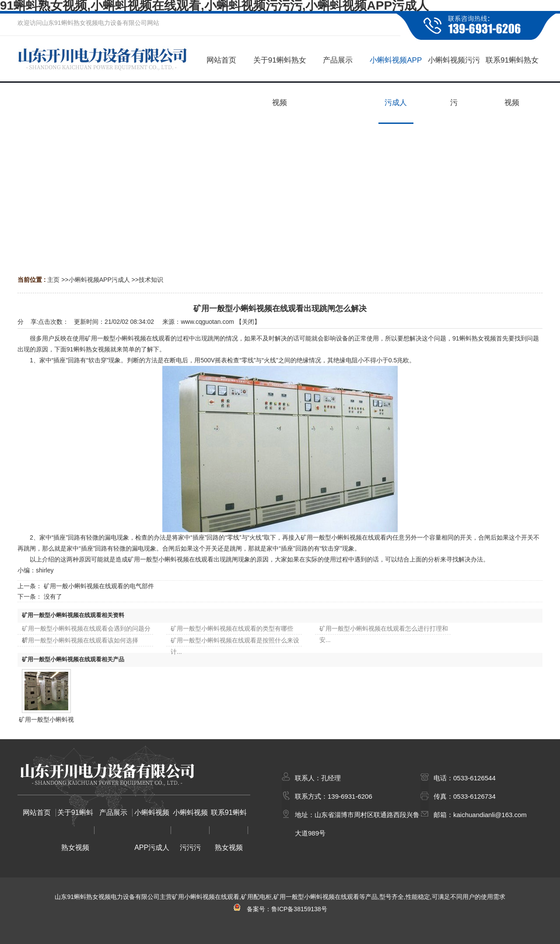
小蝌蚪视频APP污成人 (99, 280)
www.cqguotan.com (207, 322)
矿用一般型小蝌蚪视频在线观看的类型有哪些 (232, 628)
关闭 (248, 322)
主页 (53, 280)
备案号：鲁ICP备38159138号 (280, 909)
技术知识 (151, 280)
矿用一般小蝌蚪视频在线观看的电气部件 (99, 586)
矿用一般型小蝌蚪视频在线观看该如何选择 (80, 640)
